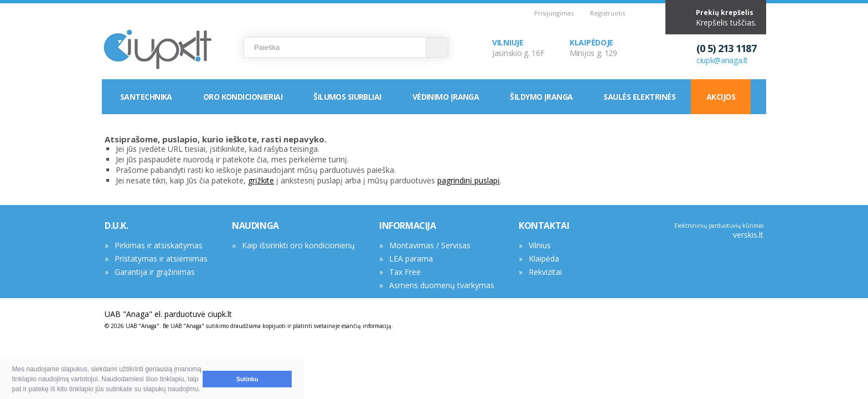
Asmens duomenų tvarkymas (442, 285)
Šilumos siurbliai (347, 97)
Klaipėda (544, 259)
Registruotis (608, 13)
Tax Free (405, 272)
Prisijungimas (554, 13)
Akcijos (721, 97)
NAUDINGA (255, 226)
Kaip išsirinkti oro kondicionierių (298, 245)
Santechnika (146, 97)
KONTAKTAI (544, 226)
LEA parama (411, 259)
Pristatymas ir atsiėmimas (161, 259)
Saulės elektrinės (639, 97)
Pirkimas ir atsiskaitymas (159, 245)
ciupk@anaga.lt (722, 60)
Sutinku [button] (247, 379)
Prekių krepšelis (725, 12)
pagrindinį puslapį (469, 180)
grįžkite (261, 180)
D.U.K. (117, 226)
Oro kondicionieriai (243, 97)
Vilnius (540, 245)
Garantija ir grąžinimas (155, 272)
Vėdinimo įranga (446, 97)
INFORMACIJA (408, 226)
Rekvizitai (545, 272)
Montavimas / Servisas (430, 245)
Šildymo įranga (541, 97)
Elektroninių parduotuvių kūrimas (719, 226)
